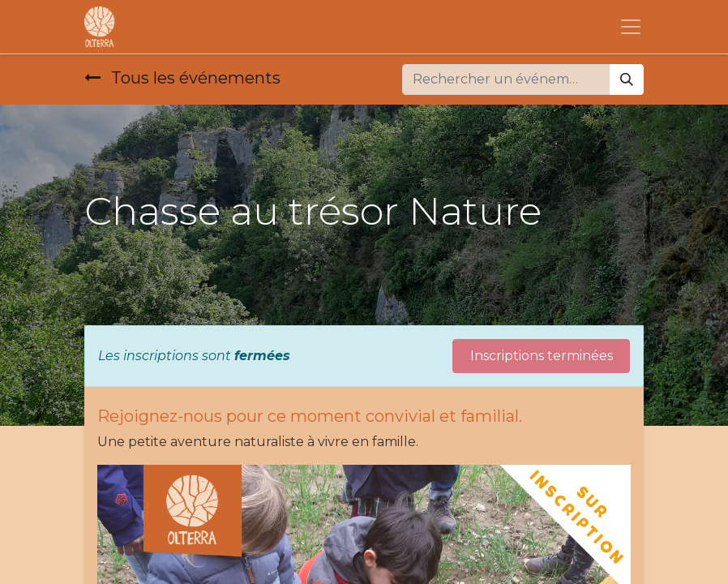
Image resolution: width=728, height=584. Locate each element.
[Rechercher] (627, 79)
